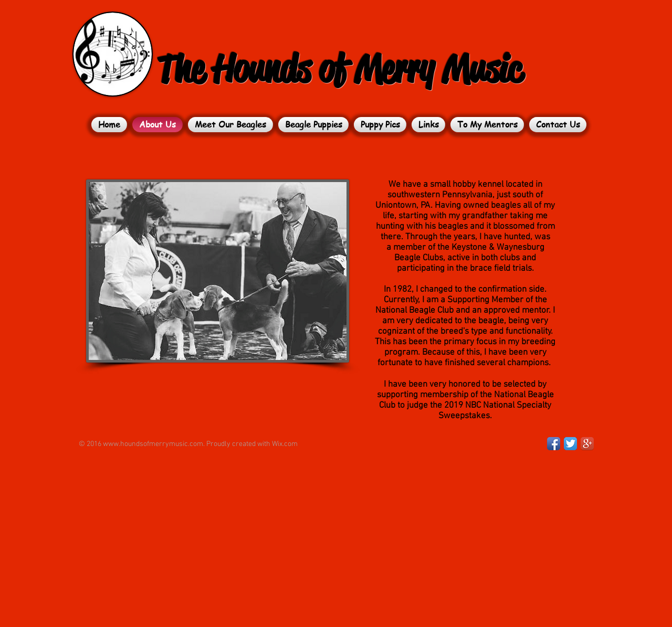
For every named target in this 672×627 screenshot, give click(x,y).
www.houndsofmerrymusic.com (153, 444)
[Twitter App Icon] (570, 444)
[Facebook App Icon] (554, 444)
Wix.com (285, 444)
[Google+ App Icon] (587, 444)
